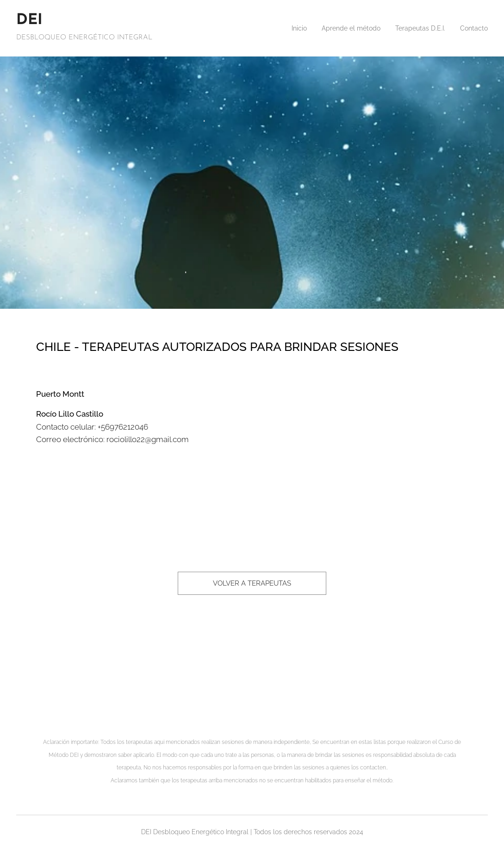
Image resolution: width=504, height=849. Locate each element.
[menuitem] (283, 28)
